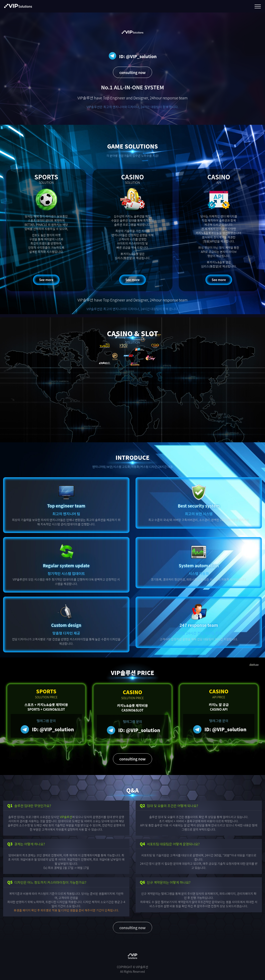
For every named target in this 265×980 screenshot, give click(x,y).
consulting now (132, 72)
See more (46, 280)
